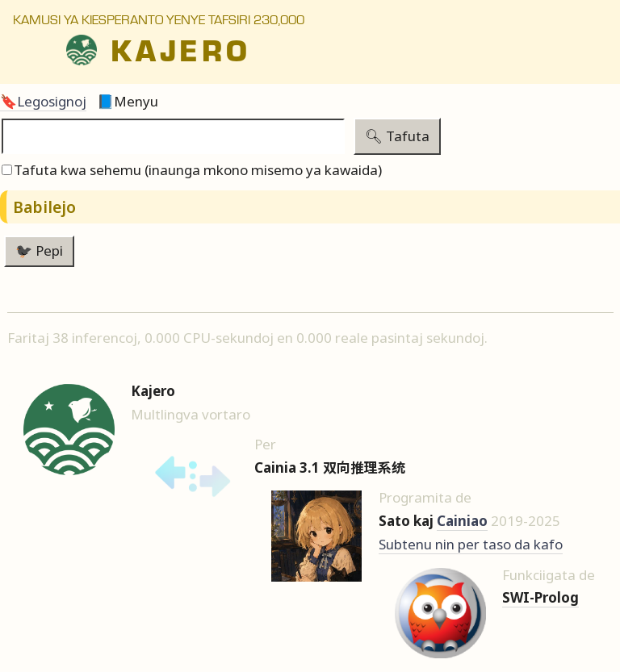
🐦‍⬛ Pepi (39, 250)
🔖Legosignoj (43, 101)
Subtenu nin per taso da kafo (471, 544)
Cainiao (462, 521)
